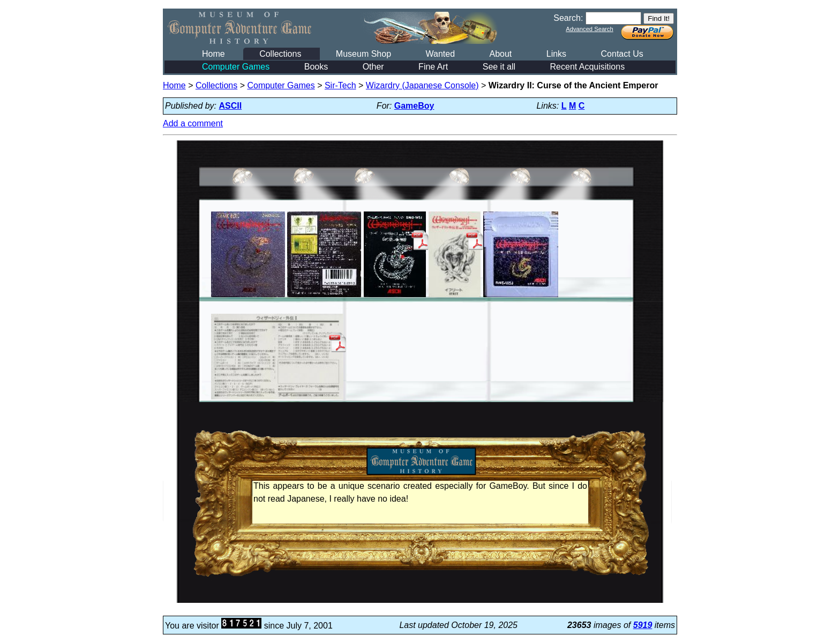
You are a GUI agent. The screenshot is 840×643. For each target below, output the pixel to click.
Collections (280, 54)
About (500, 54)
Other (373, 67)
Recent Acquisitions (588, 67)
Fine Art (433, 67)
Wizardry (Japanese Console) (422, 85)
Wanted (440, 54)
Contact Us (622, 54)
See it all (499, 67)
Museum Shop (363, 54)
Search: (568, 18)
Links (556, 54)
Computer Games (236, 67)
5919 (643, 625)
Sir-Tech (340, 85)
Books (316, 67)
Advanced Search (589, 29)
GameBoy (414, 106)
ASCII (231, 106)
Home (213, 54)
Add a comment (193, 123)
